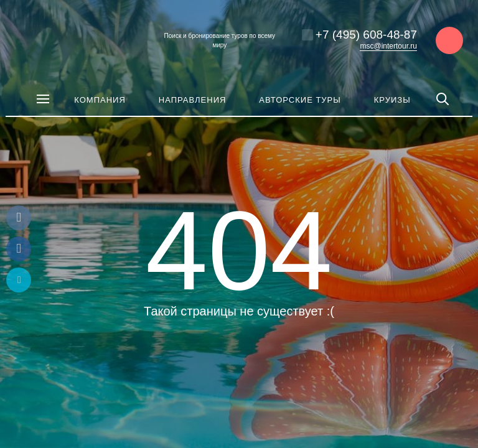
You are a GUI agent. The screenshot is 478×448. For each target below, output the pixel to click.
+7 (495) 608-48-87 (366, 35)
